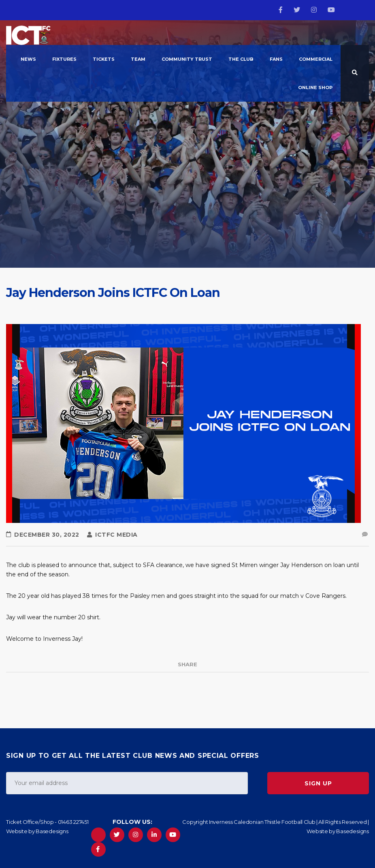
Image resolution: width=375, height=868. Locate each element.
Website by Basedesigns (37, 831)
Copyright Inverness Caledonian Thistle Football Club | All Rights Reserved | (276, 822)
